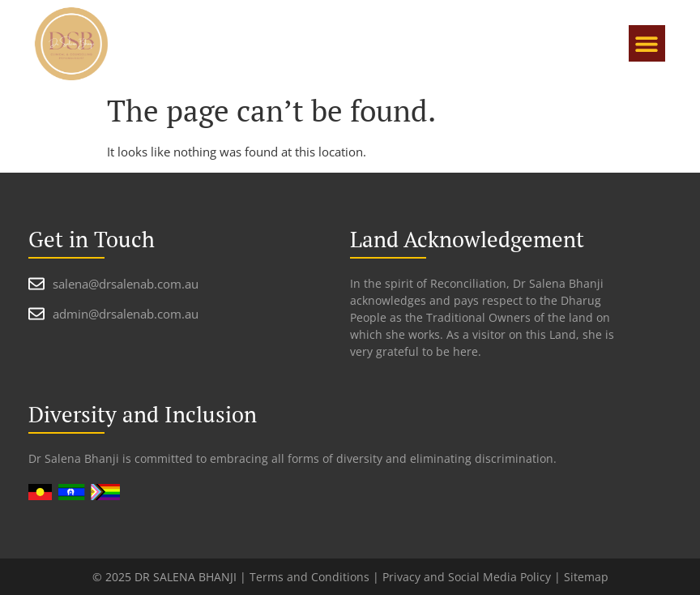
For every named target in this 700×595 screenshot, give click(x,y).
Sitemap (586, 577)
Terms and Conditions (309, 577)
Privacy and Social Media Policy (467, 577)
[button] (647, 43)
